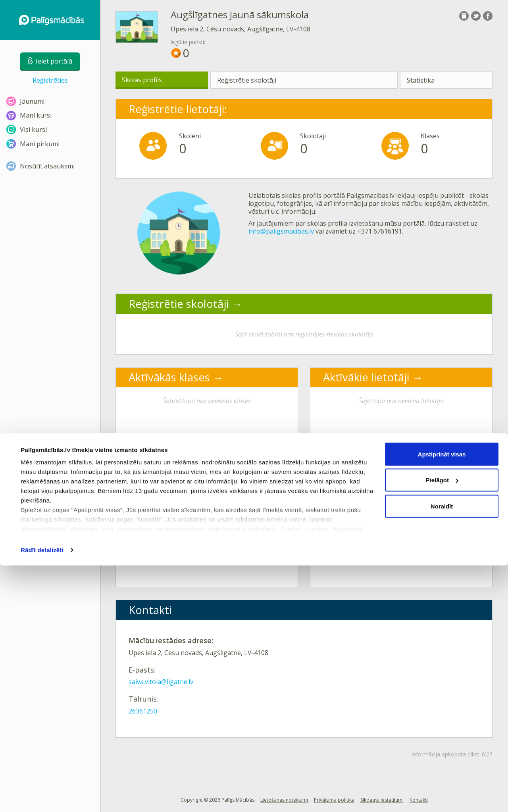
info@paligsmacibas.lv (281, 231)
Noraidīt (442, 753)
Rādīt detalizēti (42, 796)
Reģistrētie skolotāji (247, 80)
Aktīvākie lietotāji (366, 377)
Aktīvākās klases (169, 377)
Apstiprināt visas (442, 701)
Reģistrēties (50, 80)
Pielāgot (442, 727)
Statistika (421, 80)
